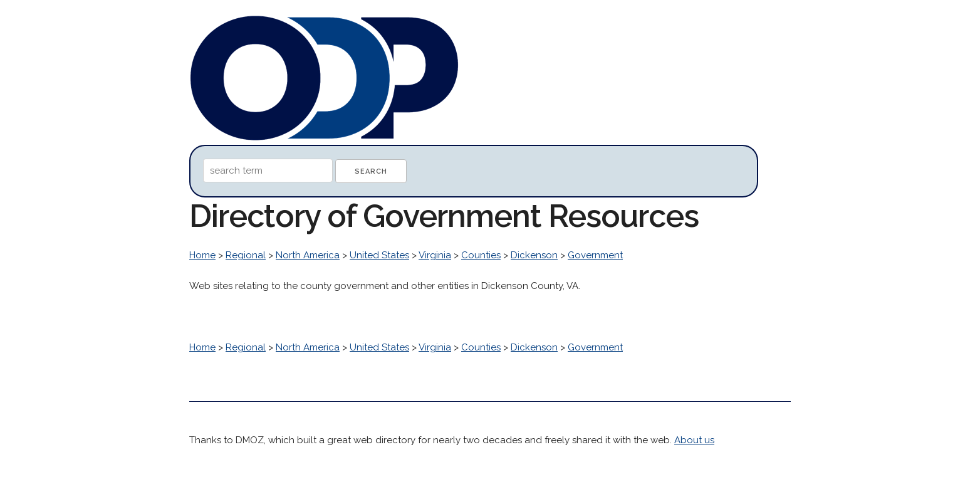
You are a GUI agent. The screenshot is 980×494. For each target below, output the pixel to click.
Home (202, 255)
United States (379, 255)
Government (595, 255)
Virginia (435, 255)
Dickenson (534, 255)
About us (694, 440)
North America (308, 255)
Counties (481, 255)
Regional (246, 255)
